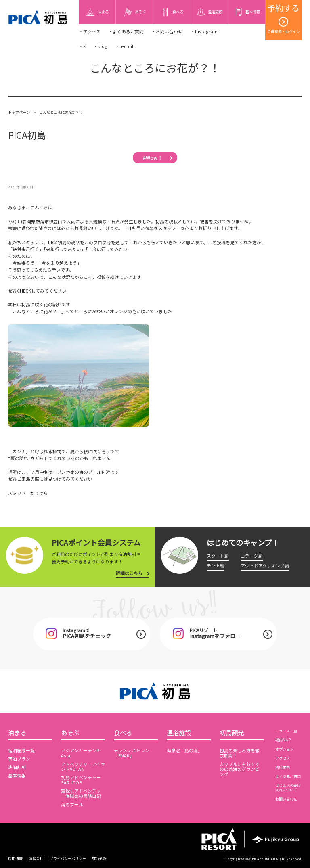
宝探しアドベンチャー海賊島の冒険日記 (81, 793)
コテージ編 (252, 556)
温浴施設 (179, 733)
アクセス (283, 758)
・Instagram (204, 32)
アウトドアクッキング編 (265, 566)
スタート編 (218, 556)
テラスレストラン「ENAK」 (132, 753)
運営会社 (36, 858)
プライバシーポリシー (68, 858)
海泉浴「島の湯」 (184, 750)
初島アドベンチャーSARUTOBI (81, 780)
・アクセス (90, 32)
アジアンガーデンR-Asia (81, 753)
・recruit (124, 46)
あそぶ (70, 733)
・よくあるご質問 (126, 32)
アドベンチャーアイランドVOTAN (83, 767)
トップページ (19, 112)
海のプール (72, 804)
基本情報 (17, 775)
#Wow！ (153, 157)
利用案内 (283, 767)
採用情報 (15, 858)
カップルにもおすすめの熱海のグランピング (240, 769)
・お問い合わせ (167, 32)
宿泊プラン (19, 759)
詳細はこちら (129, 573)
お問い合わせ (286, 799)
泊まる (17, 733)
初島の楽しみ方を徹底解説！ (240, 753)
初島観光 (232, 733)
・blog (100, 46)
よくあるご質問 (288, 776)
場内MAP (283, 740)
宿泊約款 (99, 858)
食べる (123, 733)
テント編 (216, 566)
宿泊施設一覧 (21, 750)
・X (82, 46)
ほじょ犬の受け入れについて (288, 787)
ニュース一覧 (286, 731)
